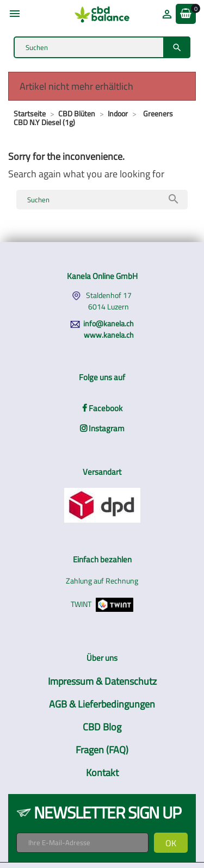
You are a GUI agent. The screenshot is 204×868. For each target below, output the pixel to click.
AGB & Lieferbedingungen (102, 704)
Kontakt (102, 773)
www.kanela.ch (109, 335)
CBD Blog (102, 727)
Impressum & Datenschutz (102, 681)
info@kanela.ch (109, 323)
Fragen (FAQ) (102, 750)
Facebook (102, 408)
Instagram (102, 428)
